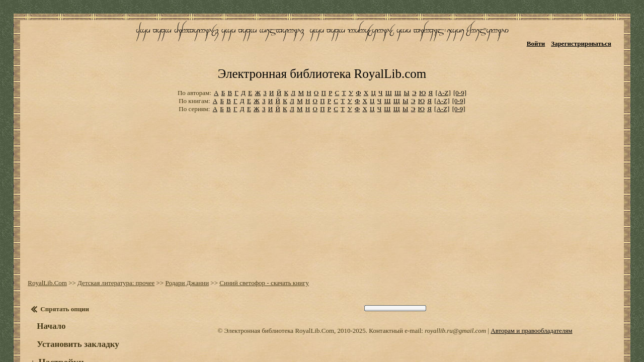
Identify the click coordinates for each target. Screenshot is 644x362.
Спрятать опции (60, 277)
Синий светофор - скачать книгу (259, 251)
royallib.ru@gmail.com (455, 299)
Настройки (56, 331)
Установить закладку (73, 312)
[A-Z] (443, 65)
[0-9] (460, 65)
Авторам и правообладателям (531, 299)
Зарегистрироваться (589, 39)
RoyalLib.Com (42, 251)
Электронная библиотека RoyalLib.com (322, 48)
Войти (544, 39)
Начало (46, 294)
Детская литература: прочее (111, 251)
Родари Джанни (182, 251)
